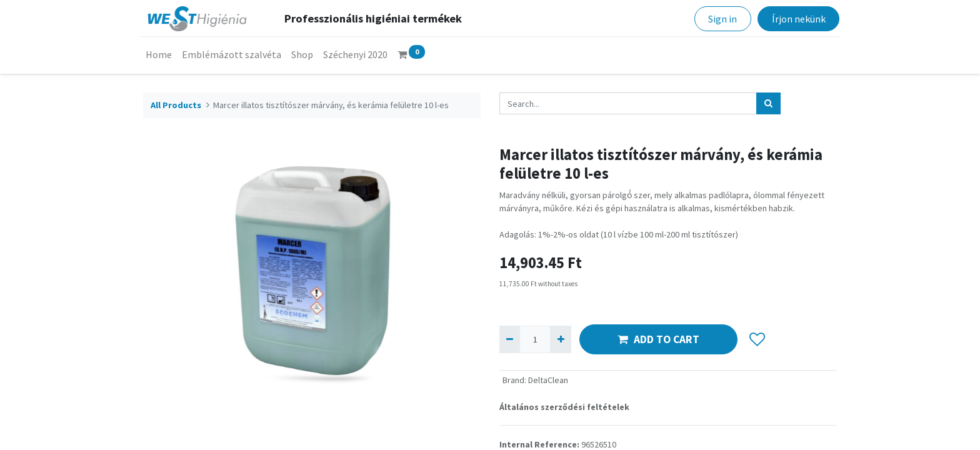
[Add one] (560, 339)
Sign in (720, 19)
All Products (176, 105)
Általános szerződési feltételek (564, 407)
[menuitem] (161, 54)
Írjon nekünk (796, 19)
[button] (757, 339)
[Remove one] (510, 339)
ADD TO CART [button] (658, 339)
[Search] (768, 103)
